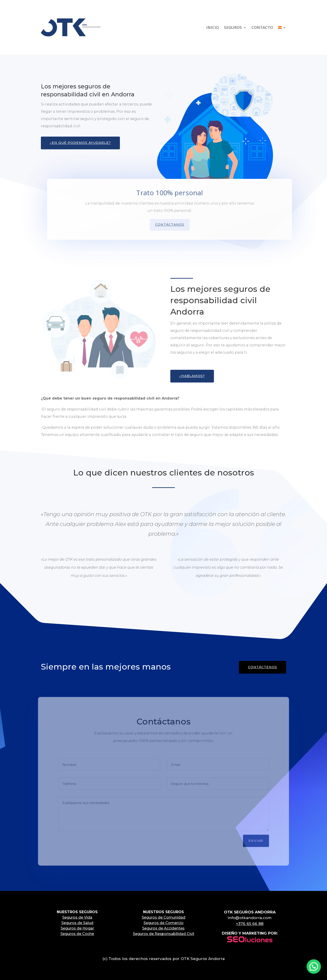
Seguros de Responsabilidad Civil (163, 934)
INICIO (213, 27)
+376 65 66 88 (250, 924)
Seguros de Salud (77, 923)
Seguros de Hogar (77, 928)
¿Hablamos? (192, 376)
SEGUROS (233, 27)
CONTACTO (262, 27)
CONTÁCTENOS (263, 667)
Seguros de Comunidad (163, 917)
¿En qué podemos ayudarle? (80, 143)
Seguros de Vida (77, 917)
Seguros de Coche (77, 934)
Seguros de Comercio (163, 923)
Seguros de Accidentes (163, 928)
